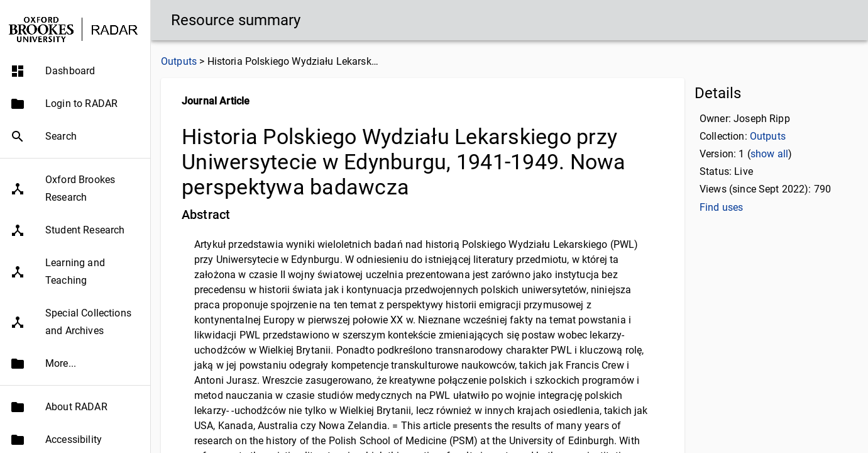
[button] (75, 71)
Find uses (721, 207)
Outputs (179, 61)
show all (769, 154)
